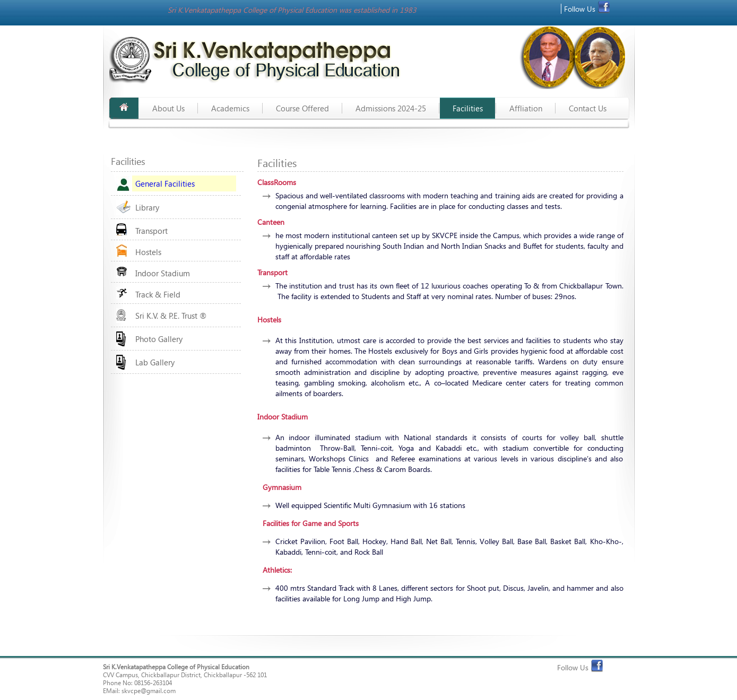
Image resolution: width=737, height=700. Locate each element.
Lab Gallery (155, 362)
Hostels (148, 252)
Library (147, 207)
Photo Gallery (159, 339)
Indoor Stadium (163, 273)
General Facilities (165, 183)
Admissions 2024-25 (391, 108)
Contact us (588, 108)
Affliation (526, 108)
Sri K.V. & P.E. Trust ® (171, 316)
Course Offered (302, 108)
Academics (230, 108)
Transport (151, 231)
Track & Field (158, 294)
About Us (168, 108)
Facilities (468, 108)
